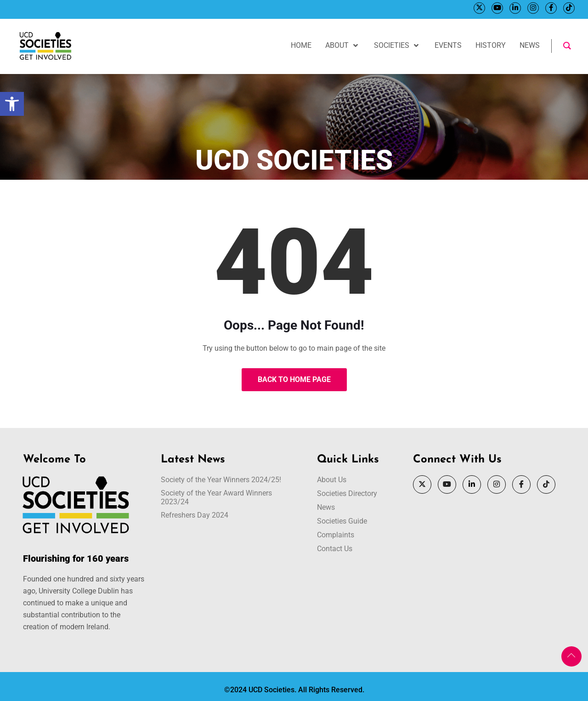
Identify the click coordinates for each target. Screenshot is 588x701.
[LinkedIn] (515, 8)
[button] (12, 104)
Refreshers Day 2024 (195, 515)
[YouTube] (497, 8)
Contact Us (335, 549)
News (326, 507)
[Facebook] (551, 8)
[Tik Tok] (568, 8)
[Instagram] (533, 8)
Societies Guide (342, 521)
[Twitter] (479, 8)
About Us (332, 480)
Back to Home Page (294, 379)
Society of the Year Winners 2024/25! (221, 480)
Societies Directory (347, 493)
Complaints (336, 535)
